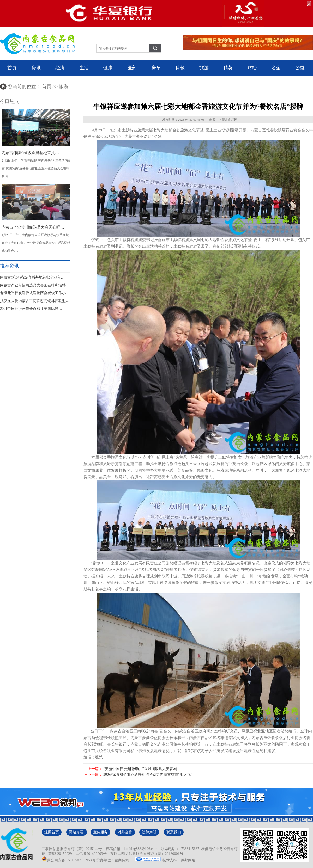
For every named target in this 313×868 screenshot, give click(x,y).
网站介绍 (77, 832)
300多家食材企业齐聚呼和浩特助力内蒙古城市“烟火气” (148, 775)
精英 (228, 68)
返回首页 (52, 832)
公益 (300, 68)
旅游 (204, 68)
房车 (156, 68)
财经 (252, 68)
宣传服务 (100, 832)
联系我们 (174, 832)
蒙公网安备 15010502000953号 (69, 860)
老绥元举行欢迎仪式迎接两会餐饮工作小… (35, 293)
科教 (180, 68)
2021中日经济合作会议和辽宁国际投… (31, 309)
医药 (132, 68)
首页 (12, 68)
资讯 (36, 68)
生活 (84, 68)
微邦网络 (188, 860)
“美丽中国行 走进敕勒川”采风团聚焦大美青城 (140, 769)
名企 (276, 68)
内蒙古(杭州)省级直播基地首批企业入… (32, 277)
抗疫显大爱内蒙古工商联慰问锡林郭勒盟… (35, 301)
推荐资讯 (9, 266)
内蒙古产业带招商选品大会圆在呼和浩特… (35, 285)
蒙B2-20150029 (59, 854)
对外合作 (125, 832)
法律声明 (149, 832)
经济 (60, 68)
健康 (108, 68)
